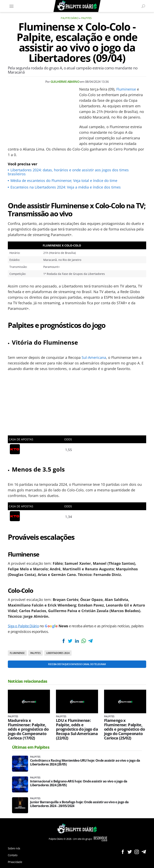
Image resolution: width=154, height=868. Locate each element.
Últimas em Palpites (31, 747)
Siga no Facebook (123, 852)
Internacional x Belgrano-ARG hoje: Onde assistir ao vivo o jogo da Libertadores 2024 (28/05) (79, 783)
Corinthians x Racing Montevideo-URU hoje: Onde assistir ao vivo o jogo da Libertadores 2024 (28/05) (85, 762)
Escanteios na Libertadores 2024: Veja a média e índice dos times (66, 187)
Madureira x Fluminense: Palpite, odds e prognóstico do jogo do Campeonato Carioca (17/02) (28, 729)
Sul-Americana (94, 357)
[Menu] (11, 6)
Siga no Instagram (137, 852)
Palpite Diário (70, 18)
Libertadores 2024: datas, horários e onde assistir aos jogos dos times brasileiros (68, 172)
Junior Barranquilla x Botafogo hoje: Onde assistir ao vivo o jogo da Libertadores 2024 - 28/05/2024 (79, 804)
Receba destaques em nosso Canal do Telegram (77, 664)
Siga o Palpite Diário (23, 626)
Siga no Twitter (130, 852)
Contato (13, 855)
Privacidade (15, 862)
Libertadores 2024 (58, 653)
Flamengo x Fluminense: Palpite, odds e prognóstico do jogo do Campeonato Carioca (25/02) (125, 729)
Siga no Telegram (144, 852)
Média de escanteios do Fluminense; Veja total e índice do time (64, 181)
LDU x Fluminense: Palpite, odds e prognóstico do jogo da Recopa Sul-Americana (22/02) (77, 729)
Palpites (86, 18)
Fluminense (126, 89)
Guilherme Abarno (65, 82)
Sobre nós (14, 848)
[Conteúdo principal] (77, 434)
